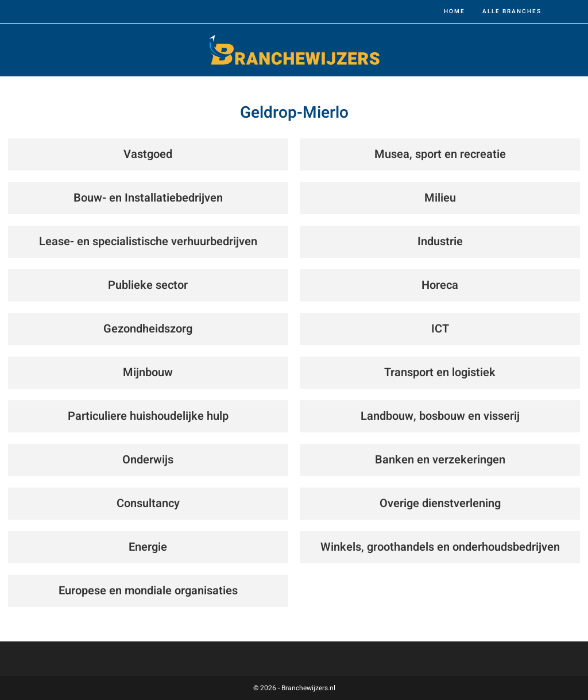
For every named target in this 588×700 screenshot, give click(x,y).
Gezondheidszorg (148, 329)
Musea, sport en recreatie (440, 154)
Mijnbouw (148, 372)
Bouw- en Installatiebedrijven (148, 198)
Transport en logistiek (440, 372)
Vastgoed (148, 154)
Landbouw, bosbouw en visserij (440, 416)
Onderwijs (148, 460)
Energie (148, 547)
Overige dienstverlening (440, 503)
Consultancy (148, 503)
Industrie (440, 241)
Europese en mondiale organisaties (148, 591)
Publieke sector (148, 285)
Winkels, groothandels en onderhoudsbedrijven (440, 547)
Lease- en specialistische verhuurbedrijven (148, 241)
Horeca (440, 285)
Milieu (440, 198)
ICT (440, 329)
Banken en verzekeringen (440, 460)
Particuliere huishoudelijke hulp (148, 416)
